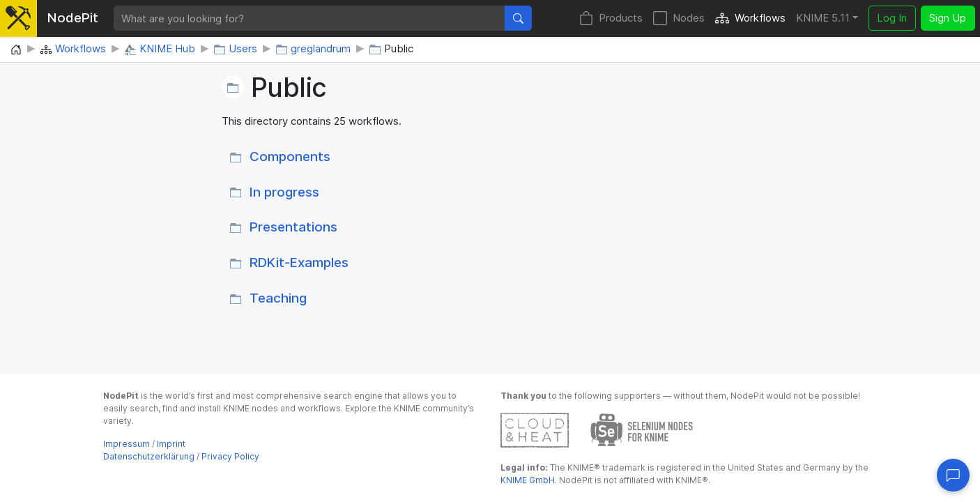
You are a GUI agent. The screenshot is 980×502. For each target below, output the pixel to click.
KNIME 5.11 (823, 18)
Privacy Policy (230, 456)
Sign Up (948, 18)
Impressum (127, 444)
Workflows (750, 18)
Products (611, 18)
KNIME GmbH (528, 480)
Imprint (171, 444)
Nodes (679, 18)
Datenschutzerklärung (149, 456)
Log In (892, 18)
